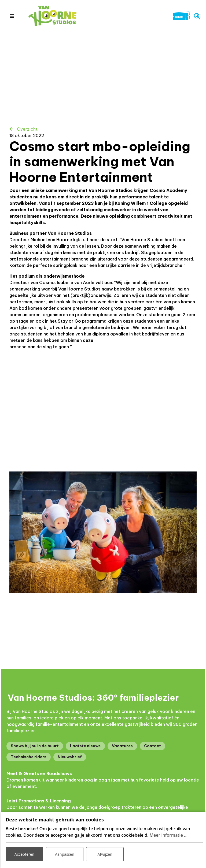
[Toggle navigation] (12, 16)
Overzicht (27, 129)
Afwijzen (105, 854)
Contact (152, 746)
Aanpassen (65, 854)
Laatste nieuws (85, 746)
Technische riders (29, 757)
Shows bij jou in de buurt (35, 746)
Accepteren (24, 854)
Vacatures (122, 746)
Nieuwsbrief (70, 757)
